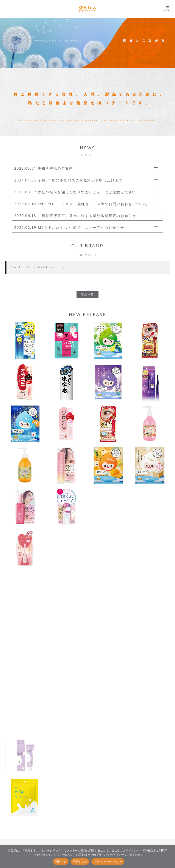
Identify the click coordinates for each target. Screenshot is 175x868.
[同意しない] (170, 857)
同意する (61, 862)
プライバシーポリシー (108, 862)
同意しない (80, 862)
